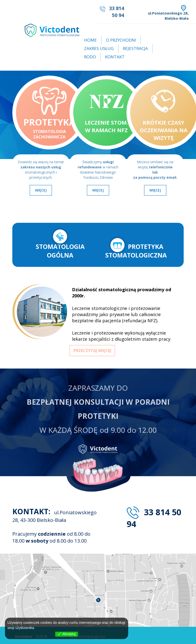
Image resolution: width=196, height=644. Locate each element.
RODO (90, 57)
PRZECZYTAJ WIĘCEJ (92, 351)
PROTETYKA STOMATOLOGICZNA (136, 248)
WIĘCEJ (41, 190)
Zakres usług (99, 48)
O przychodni (121, 40)
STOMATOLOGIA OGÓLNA (60, 243)
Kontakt (115, 57)
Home (90, 40)
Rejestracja (135, 48)
